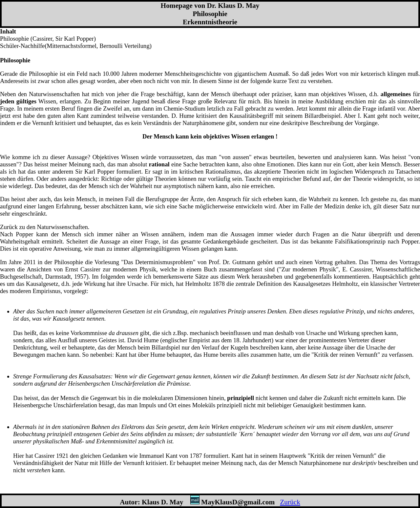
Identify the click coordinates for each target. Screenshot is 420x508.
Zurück (290, 502)
